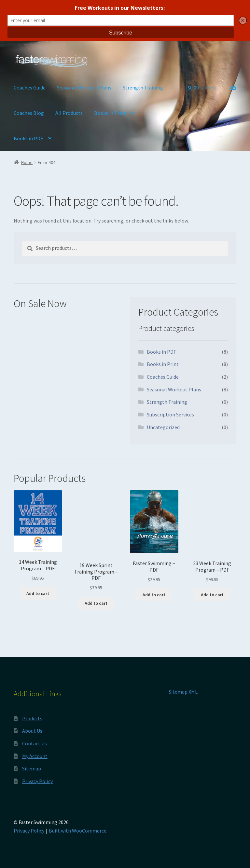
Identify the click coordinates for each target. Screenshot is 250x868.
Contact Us (35, 743)
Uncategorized (163, 427)
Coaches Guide (30, 88)
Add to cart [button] (38, 593)
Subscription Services (170, 414)
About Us (32, 731)
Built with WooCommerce (78, 831)
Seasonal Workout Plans (84, 88)
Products (32, 718)
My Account (35, 756)
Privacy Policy (37, 781)
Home (27, 162)
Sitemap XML (183, 692)
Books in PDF (28, 138)
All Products (69, 113)
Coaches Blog (29, 113)
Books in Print (110, 113)
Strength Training (143, 88)
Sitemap (32, 768)
